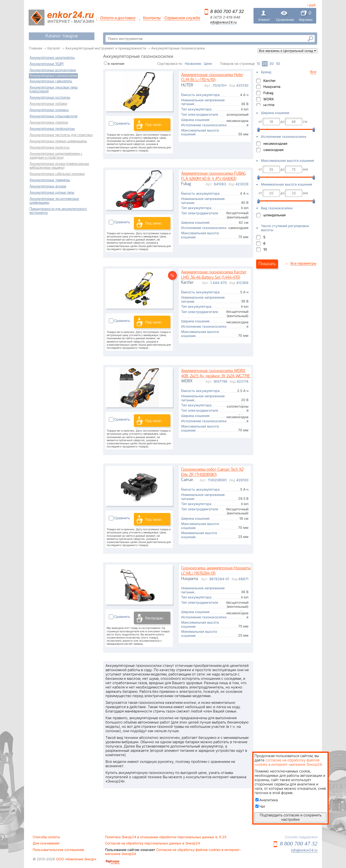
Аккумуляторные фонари (48, 187)
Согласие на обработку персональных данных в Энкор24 (152, 843)
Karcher (269, 81)
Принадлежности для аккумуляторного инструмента (58, 211)
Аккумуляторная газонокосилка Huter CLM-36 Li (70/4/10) (212, 78)
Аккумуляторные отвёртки (49, 123)
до (282, 121)
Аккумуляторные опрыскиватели (53, 116)
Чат (260, 806)
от (260, 121)
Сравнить (122, 123)
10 (265, 249)
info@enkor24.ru (223, 22)
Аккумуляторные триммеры (50, 180)
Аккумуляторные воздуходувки (53, 70)
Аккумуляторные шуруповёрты (52, 58)
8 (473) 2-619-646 (225, 17)
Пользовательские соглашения (58, 850)
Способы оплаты (46, 837)
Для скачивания (46, 843)
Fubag (268, 93)
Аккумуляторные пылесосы (49, 148)
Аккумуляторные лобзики (48, 104)
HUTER (269, 105)
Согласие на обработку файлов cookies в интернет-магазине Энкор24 (173, 852)
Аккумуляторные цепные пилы (52, 193)
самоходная (273, 150)
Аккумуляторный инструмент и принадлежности (106, 48)
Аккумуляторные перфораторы (52, 129)
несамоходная (275, 143)
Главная (36, 48)
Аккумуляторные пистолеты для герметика (61, 135)
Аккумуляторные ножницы (49, 110)
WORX (269, 99)
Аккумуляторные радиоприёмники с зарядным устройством (56, 156)
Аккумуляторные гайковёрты (51, 81)
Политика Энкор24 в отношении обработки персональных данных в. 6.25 (166, 837)
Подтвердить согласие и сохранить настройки (291, 817)
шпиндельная (275, 215)
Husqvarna (272, 87)
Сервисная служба (182, 18)
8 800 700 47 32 (227, 11)
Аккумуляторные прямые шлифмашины (58, 141)
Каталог (54, 48)
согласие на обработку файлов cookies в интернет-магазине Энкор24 (288, 762)
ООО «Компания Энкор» (76, 859)
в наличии (116, 63)
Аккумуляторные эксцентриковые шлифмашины (54, 201)
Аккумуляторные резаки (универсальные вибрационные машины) (59, 166)
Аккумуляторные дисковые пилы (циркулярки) (54, 90)
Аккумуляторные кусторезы (50, 98)
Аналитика (267, 800)
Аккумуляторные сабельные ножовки (57, 174)
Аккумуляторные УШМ (46, 64)
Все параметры (303, 263)
